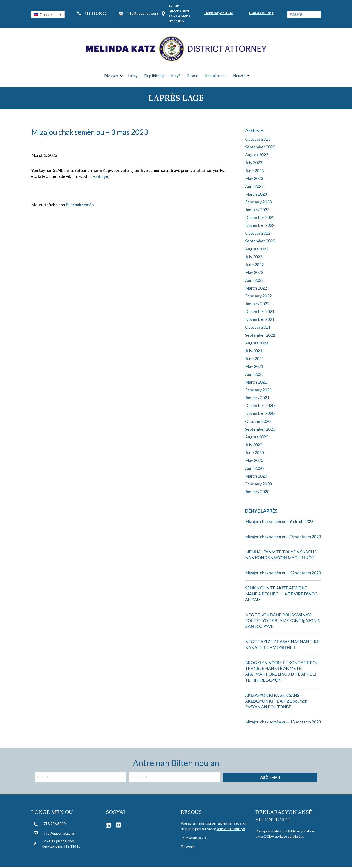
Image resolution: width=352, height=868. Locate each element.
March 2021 (256, 383)
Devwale (188, 848)
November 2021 (260, 320)
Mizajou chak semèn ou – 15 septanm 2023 (283, 723)
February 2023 (258, 203)
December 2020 (260, 407)
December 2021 (260, 313)
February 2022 (258, 297)
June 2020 (254, 453)
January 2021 (257, 399)
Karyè (176, 76)
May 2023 (254, 179)
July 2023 (254, 164)
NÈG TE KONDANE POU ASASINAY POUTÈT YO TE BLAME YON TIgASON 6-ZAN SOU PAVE (283, 621)
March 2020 (256, 477)
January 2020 (257, 493)
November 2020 (260, 414)
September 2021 (260, 336)
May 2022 (254, 273)
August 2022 (257, 250)
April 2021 (254, 375)
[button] (48, 14)
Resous (193, 76)
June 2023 (254, 171)
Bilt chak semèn (80, 205)
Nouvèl (239, 76)
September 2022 (260, 242)
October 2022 (258, 234)
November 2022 (260, 226)
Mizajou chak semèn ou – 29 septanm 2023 (283, 538)
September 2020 (260, 430)
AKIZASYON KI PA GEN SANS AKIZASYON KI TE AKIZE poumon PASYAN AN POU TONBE (276, 702)
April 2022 (254, 281)
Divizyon (111, 76)
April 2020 (254, 469)
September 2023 (260, 148)
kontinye (100, 177)
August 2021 (257, 344)
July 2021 (254, 352)
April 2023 (254, 187)
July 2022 (254, 258)
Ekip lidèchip (154, 76)
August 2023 (257, 156)
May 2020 (254, 461)
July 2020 (254, 446)
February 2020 (258, 485)
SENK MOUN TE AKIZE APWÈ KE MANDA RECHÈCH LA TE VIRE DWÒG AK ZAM (281, 595)
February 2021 (258, 391)
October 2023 (258, 140)
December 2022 (260, 219)
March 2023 (256, 195)
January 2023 (257, 211)
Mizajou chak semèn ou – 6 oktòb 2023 (279, 522)
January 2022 (257, 305)
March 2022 (256, 289)
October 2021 (258, 328)
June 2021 (254, 359)
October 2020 (258, 422)
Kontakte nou (216, 76)
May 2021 (254, 367)
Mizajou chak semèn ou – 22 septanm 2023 (283, 574)
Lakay (133, 76)
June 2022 (254, 265)
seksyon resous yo (231, 830)
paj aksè (294, 837)
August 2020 (257, 438)
